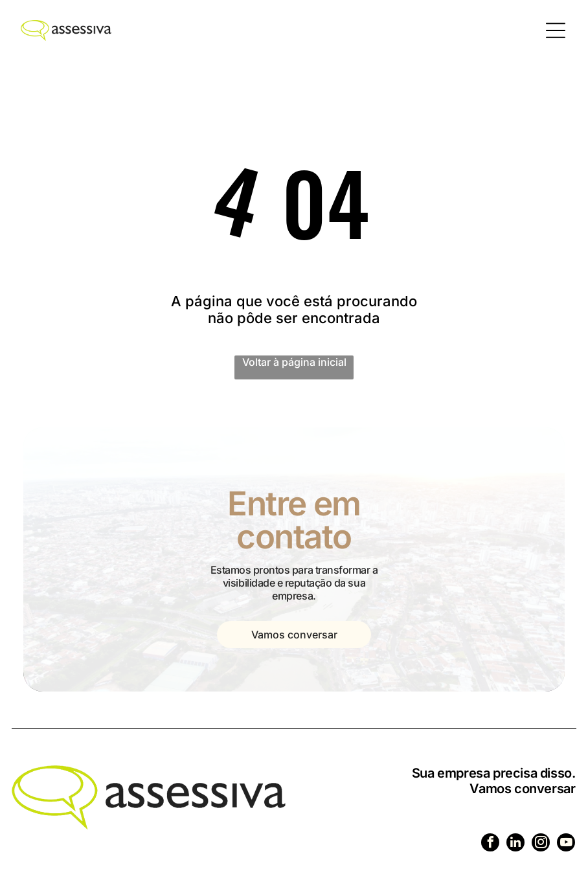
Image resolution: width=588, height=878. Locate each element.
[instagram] (541, 844)
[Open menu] (556, 30)
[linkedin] (515, 844)
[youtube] (566, 844)
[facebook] (490, 844)
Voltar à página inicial (294, 362)
